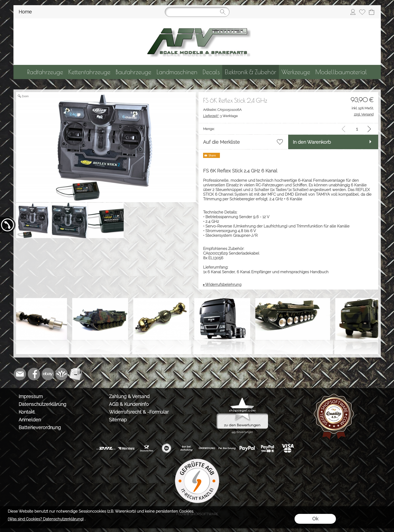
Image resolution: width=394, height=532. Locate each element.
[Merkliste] (362, 12)
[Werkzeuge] (296, 72)
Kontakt (27, 412)
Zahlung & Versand (129, 396)
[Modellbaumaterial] (341, 72)
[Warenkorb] (371, 12)
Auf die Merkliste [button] (221, 142)
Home (25, 12)
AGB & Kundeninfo (129, 404)
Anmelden (30, 420)
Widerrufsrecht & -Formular (139, 412)
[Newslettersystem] (76, 374)
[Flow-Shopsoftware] (62, 374)
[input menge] (357, 129)
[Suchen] (197, 12)
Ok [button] (315, 519)
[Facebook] (34, 374)
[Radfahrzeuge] (45, 72)
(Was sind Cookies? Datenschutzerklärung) (46, 519)
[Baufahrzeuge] (133, 72)
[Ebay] (48, 374)
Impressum (31, 396)
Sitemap (118, 420)
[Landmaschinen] (177, 72)
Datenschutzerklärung (42, 404)
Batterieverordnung (40, 427)
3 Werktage (220, 116)
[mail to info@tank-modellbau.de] (20, 374)
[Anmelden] (353, 12)
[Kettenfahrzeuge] (89, 72)
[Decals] (211, 72)
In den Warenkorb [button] (312, 142)
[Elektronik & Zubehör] (251, 72)
